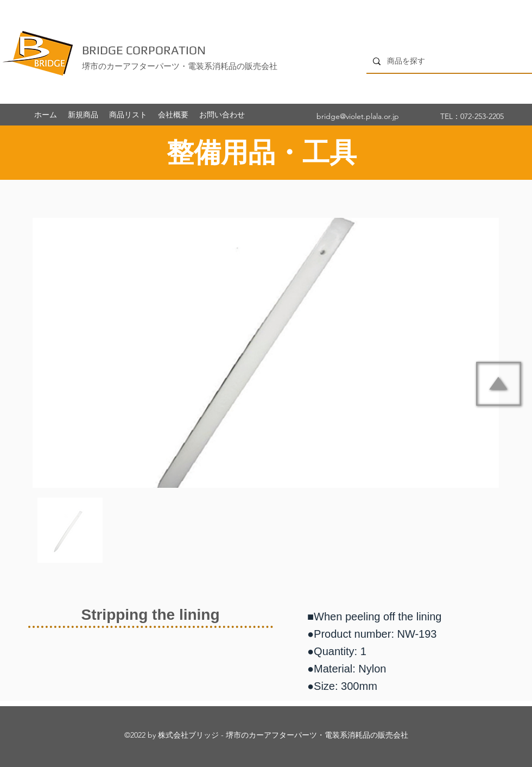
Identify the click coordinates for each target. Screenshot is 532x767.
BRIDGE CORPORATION (144, 50)
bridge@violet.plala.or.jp (358, 116)
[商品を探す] (448, 61)
